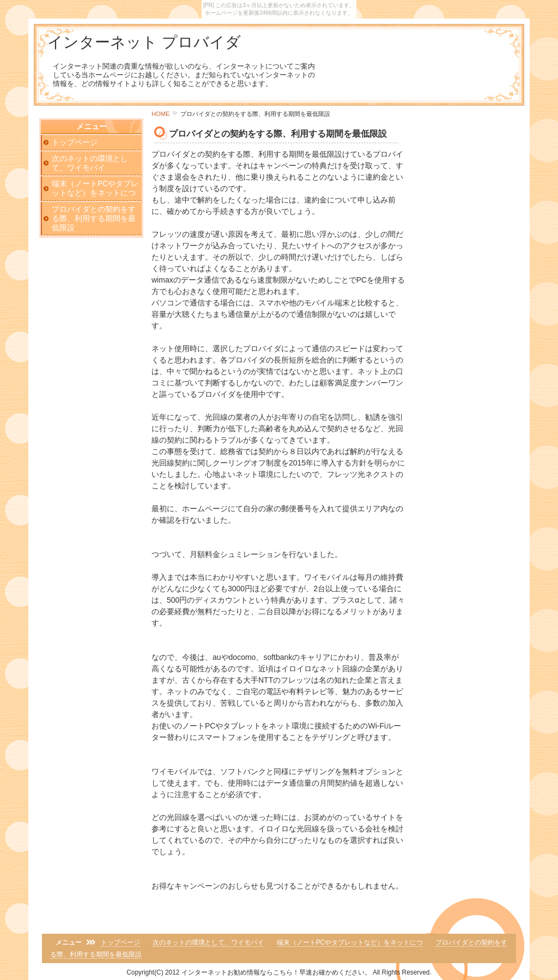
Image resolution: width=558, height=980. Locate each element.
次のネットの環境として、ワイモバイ (90, 163)
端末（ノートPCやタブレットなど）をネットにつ (95, 188)
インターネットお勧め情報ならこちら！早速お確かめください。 (276, 972)
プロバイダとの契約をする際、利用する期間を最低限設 (94, 218)
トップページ (75, 142)
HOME (161, 114)
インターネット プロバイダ (144, 42)
